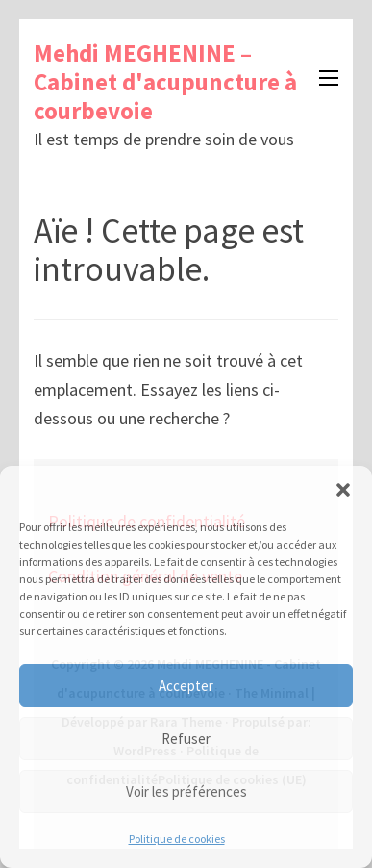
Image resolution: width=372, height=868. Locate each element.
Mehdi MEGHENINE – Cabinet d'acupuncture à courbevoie (165, 82)
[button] (343, 490)
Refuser (186, 739)
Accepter (186, 686)
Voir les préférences (186, 791)
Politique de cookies (177, 839)
